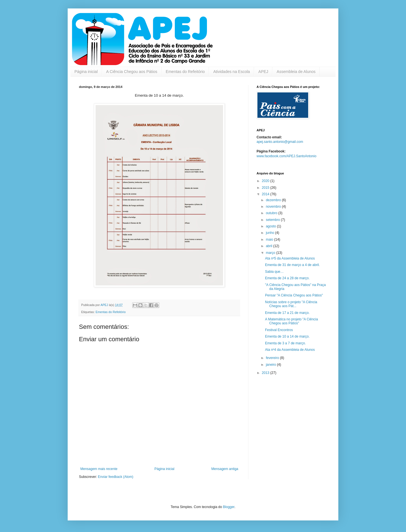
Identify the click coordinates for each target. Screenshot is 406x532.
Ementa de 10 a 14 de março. (287, 336)
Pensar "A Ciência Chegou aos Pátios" (294, 295)
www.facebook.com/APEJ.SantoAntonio (286, 156)
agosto (271, 226)
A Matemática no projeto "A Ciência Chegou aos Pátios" (292, 321)
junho (271, 233)
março (271, 253)
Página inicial (86, 72)
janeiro (271, 365)
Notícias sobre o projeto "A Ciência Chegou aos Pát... (291, 304)
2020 (266, 181)
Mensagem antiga (225, 469)
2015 (266, 188)
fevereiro (273, 358)
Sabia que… (274, 272)
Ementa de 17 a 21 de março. (287, 313)
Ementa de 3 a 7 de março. (285, 343)
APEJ (263, 72)
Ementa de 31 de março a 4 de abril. (292, 265)
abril (270, 246)
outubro (272, 213)
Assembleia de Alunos (296, 72)
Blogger (229, 507)
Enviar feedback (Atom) (115, 477)
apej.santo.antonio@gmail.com (280, 142)
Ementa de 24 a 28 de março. (287, 278)
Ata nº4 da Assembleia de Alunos (290, 350)
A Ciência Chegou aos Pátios (132, 72)
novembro (274, 207)
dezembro (274, 200)
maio (270, 240)
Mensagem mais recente (99, 469)
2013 (266, 373)
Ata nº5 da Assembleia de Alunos (290, 258)
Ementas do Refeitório (185, 72)
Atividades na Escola (231, 72)
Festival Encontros (279, 330)
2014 (266, 194)
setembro (273, 220)
